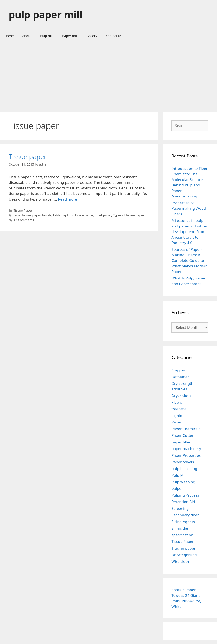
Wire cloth (180, 561)
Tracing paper (183, 548)
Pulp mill (47, 36)
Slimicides (180, 528)
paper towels (42, 215)
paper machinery (186, 449)
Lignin (177, 416)
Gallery (92, 36)
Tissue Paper (23, 210)
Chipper (178, 370)
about (27, 36)
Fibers (177, 402)
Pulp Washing (183, 482)
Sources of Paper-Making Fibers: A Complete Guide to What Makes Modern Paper (190, 260)
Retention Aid (183, 502)
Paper (177, 422)
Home (9, 36)
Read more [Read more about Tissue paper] (67, 199)
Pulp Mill (179, 475)
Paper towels (183, 462)
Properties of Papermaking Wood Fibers (189, 208)
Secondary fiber (185, 515)
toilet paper (103, 215)
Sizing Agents (183, 522)
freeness (179, 409)
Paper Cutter (182, 435)
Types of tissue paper (129, 215)
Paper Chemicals (186, 429)
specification (182, 535)
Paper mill (70, 36)
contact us (114, 36)
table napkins (63, 215)
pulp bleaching (184, 469)
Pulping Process (185, 495)
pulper (177, 488)
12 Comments (24, 220)
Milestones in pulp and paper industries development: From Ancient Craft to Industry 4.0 (190, 232)
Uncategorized (184, 555)
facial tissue (22, 215)
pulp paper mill (46, 14)
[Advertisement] (108, 75)
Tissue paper (28, 156)
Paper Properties (186, 455)
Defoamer (180, 377)
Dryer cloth (181, 396)
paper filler (181, 442)
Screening (180, 508)
